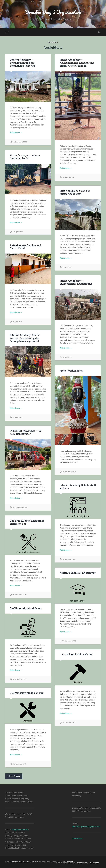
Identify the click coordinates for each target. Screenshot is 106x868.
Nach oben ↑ (95, 863)
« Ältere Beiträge (14, 776)
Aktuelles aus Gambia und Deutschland (25, 247)
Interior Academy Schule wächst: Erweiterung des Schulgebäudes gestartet (25, 338)
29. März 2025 (17, 417)
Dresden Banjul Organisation (53, 12)
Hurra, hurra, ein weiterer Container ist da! (25, 157)
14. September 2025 (20, 142)
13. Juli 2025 (67, 267)
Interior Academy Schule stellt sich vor (78, 487)
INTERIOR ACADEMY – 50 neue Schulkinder (26, 432)
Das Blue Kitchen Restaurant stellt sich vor (27, 522)
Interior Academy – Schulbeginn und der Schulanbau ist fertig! (23, 63)
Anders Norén (82, 863)
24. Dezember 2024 (69, 472)
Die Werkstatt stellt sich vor (26, 693)
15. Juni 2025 (17, 322)
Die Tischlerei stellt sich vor (76, 654)
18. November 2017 (19, 679)
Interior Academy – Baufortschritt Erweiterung (76, 282)
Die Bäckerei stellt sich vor (26, 608)
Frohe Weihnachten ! (72, 371)
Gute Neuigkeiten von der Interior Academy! (75, 192)
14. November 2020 (69, 559)
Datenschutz (77, 838)
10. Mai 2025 (67, 357)
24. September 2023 (20, 507)
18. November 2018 (19, 595)
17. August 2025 (68, 177)
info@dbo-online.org (20, 830)
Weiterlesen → (16, 133)
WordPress (68, 861)
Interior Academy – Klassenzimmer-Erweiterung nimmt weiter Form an (77, 63)
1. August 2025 (18, 232)
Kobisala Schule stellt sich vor (78, 573)
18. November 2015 (19, 764)
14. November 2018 (69, 641)
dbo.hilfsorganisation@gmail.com (86, 827)
